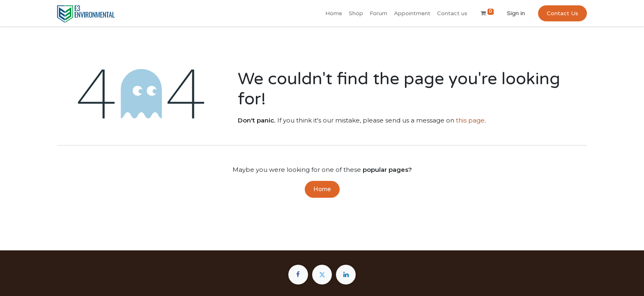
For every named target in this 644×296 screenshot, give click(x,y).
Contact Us (562, 13)
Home (322, 189)
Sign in (516, 13)
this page (470, 120)
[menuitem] (334, 13)
